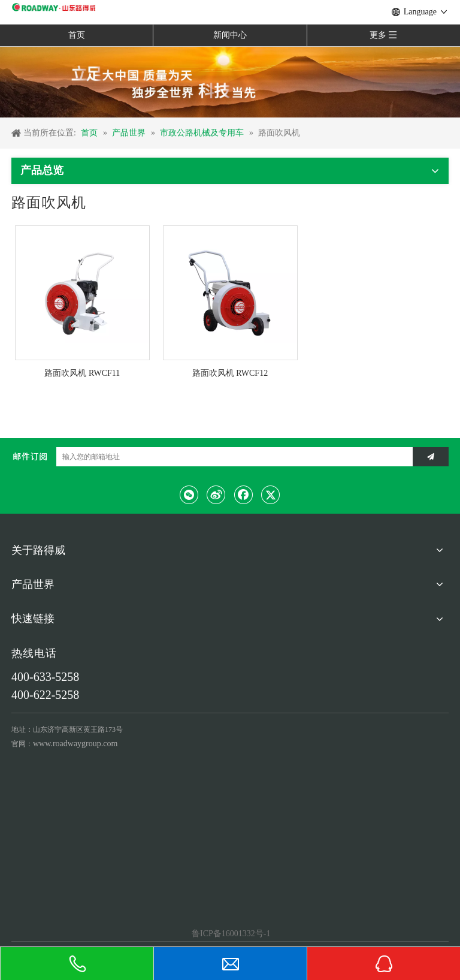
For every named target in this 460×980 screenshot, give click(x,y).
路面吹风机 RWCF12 (230, 373)
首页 (77, 35)
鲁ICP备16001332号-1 (230, 934)
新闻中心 (230, 35)
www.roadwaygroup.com (75, 744)
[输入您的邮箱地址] (231, 457)
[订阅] (431, 457)
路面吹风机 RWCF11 (82, 373)
